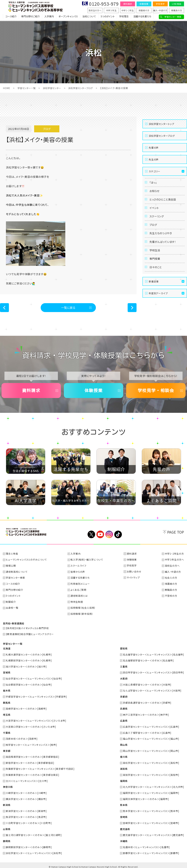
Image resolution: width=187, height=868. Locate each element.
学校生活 (155, 255)
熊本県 (124, 803)
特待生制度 (77, 603)
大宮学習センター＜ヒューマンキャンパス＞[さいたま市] (36, 720)
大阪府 (124, 679)
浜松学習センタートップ (161, 124)
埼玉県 (7, 714)
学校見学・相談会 (156, 392)
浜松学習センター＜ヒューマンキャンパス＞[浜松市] (34, 851)
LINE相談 (177, 4)
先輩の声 (154, 148)
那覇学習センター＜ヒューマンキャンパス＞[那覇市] (151, 851)
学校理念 (124, 17)
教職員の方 (177, 10)
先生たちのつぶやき (161, 237)
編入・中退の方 (160, 10)
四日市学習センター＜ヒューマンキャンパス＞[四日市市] (153, 673)
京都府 (124, 696)
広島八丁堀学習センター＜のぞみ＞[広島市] (147, 732)
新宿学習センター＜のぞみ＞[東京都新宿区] (30, 762)
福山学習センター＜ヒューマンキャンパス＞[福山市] (151, 738)
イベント (155, 210)
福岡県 (124, 779)
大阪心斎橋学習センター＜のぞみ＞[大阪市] (147, 685)
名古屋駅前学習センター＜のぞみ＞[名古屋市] (148, 661)
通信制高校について (17, 573)
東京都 (7, 750)
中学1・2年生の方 (174, 555)
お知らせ (155, 192)
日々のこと (156, 273)
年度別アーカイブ (158, 299)
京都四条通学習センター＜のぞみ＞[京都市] (147, 702)
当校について (89, 17)
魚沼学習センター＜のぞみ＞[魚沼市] (26, 815)
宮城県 (7, 673)
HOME (7, 88)
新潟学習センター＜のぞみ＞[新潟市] (26, 809)
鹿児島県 (125, 827)
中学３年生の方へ (174, 561)
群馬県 (7, 702)
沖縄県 (124, 839)
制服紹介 (11, 603)
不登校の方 (171, 597)
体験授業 (144, 4)
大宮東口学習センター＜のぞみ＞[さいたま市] (31, 726)
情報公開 (11, 567)
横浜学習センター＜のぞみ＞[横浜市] (26, 797)
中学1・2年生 (128, 10)
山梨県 (7, 827)
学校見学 (160, 4)
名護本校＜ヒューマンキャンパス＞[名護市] (146, 845)
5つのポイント (108, 17)
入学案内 (49, 17)
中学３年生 (111, 10)
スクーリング (157, 219)
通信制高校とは (79, 597)
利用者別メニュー (80, 585)
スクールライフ (79, 567)
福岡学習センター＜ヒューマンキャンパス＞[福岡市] (151, 791)
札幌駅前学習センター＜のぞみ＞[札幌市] (29, 661)
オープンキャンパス (68, 17)
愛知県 (124, 649)
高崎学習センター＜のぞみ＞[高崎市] (26, 708)
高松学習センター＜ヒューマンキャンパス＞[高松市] (151, 762)
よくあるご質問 (79, 591)
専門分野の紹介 (15, 591)
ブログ (153, 228)
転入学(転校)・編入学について (87, 561)
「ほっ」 (154, 183)
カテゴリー (154, 171)
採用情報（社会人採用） (83, 609)
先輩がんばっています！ (163, 246)
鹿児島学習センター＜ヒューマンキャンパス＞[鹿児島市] (153, 833)
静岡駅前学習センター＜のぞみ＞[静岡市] (29, 845)
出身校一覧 (12, 609)
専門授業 (155, 264)
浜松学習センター (54, 88)
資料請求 (128, 4)
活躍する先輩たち (142, 17)
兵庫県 (124, 708)
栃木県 (7, 690)
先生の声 (154, 159)
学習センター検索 (173, 17)
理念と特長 (12, 555)
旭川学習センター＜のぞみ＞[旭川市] (26, 667)
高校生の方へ (95, 10)
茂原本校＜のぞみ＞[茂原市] (22, 738)
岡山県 (124, 744)
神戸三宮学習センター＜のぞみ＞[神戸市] (146, 714)
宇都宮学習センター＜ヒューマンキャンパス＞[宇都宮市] (37, 696)
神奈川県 (8, 785)
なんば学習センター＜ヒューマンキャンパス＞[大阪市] (152, 690)
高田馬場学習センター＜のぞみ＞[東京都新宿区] (33, 756)
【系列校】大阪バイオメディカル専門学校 (27, 629)
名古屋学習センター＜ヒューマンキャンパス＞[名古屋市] (153, 655)
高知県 (124, 768)
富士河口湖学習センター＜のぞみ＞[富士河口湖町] (34, 833)
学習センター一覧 (27, 88)
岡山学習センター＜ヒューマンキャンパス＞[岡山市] (151, 750)
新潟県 (7, 803)
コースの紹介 (13, 585)
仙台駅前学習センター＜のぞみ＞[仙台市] (29, 685)
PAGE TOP (176, 534)
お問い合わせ (134, 573)
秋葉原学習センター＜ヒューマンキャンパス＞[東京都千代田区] (40, 768)
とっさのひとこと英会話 (164, 201)
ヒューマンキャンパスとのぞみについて (26, 561)
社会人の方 (171, 579)
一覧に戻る (68, 308)
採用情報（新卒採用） (82, 615)
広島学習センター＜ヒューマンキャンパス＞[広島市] (151, 726)
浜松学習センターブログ (84, 88)
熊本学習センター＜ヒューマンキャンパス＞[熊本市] (151, 809)
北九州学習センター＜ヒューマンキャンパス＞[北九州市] (153, 785)
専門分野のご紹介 (30, 17)
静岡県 (7, 839)
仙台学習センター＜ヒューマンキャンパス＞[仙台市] (34, 679)
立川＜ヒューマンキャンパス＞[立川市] (27, 779)
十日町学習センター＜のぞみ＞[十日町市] (29, 821)
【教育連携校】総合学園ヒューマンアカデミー (30, 635)
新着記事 (154, 288)
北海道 (7, 649)
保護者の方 (144, 10)
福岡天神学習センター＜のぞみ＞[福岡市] (146, 797)
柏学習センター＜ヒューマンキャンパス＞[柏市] (31, 744)
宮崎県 (124, 815)
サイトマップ (133, 579)
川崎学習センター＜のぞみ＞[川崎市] (26, 791)
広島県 (124, 720)
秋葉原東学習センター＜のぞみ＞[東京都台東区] (33, 773)
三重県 (124, 667)
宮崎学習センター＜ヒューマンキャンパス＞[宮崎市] (151, 821)
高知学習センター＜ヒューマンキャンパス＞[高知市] (151, 773)
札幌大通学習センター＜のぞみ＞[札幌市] (29, 655)
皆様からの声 (78, 573)
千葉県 (7, 732)
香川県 (124, 756)
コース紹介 (11, 17)
